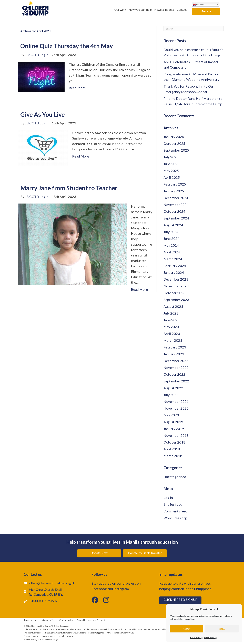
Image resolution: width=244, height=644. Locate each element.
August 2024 (173, 225)
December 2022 (176, 361)
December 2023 (176, 279)
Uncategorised (175, 477)
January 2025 (174, 191)
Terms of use (30, 620)
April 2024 (172, 252)
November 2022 (176, 367)
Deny (222, 629)
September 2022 (176, 381)
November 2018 (176, 435)
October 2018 (174, 442)
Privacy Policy (210, 637)
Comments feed (176, 511)
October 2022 (174, 374)
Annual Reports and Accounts (91, 620)
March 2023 (173, 340)
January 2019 (174, 429)
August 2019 (173, 422)
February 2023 (175, 347)
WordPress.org (175, 518)
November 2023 (176, 286)
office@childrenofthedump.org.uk (52, 583)
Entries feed (173, 504)
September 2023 (176, 300)
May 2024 (171, 245)
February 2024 (175, 266)
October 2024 (174, 211)
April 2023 (172, 334)
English (198, 4)
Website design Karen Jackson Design (41, 640)
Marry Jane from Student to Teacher (69, 188)
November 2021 (176, 401)
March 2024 (173, 259)
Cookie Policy (196, 637)
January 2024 (174, 272)
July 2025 (171, 157)
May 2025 (171, 171)
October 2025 (174, 143)
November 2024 (176, 205)
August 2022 (173, 388)
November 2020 (176, 408)
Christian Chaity (119, 629)
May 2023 (171, 327)
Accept (187, 629)
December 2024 (176, 198)
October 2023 (174, 293)
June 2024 (171, 238)
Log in (168, 498)
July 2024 (171, 232)
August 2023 (173, 306)
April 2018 (172, 449)
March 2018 (173, 456)
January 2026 (174, 137)
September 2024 (176, 218)
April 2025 (172, 177)
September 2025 (176, 150)
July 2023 (171, 313)
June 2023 (171, 320)
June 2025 (171, 164)
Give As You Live (43, 114)
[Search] (194, 29)
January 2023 (174, 354)
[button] (206, 12)
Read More (77, 88)
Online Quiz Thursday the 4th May (67, 46)
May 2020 (171, 415)
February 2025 (175, 184)
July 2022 (171, 395)
